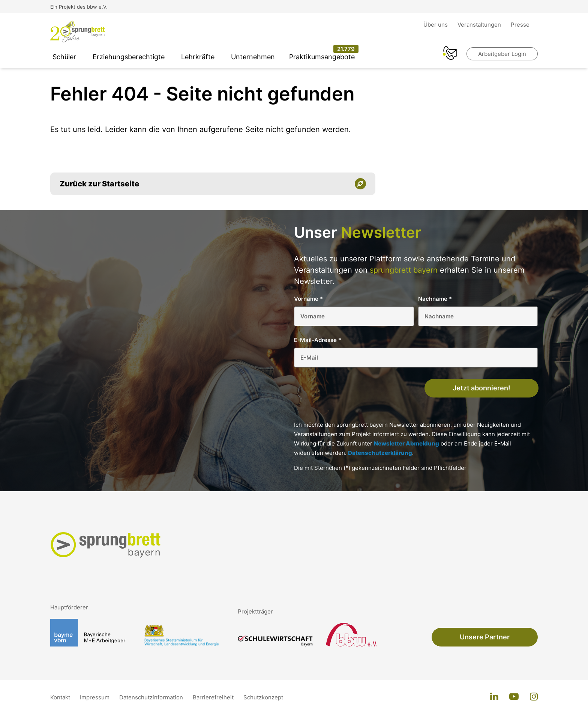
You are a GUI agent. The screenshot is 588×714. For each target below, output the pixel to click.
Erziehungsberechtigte (129, 57)
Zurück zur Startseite (99, 184)
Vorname (308, 299)
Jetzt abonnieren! (481, 388)
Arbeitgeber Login (502, 54)
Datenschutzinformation (152, 697)
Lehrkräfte (198, 57)
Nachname (435, 299)
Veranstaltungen (480, 25)
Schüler (64, 57)
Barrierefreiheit (214, 697)
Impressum (95, 697)
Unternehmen (253, 57)
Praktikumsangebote (322, 57)
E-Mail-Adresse (318, 340)
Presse (520, 25)
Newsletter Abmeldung (406, 443)
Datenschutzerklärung (380, 453)
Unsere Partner (485, 637)
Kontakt (61, 697)
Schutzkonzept (263, 697)
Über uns (436, 25)
